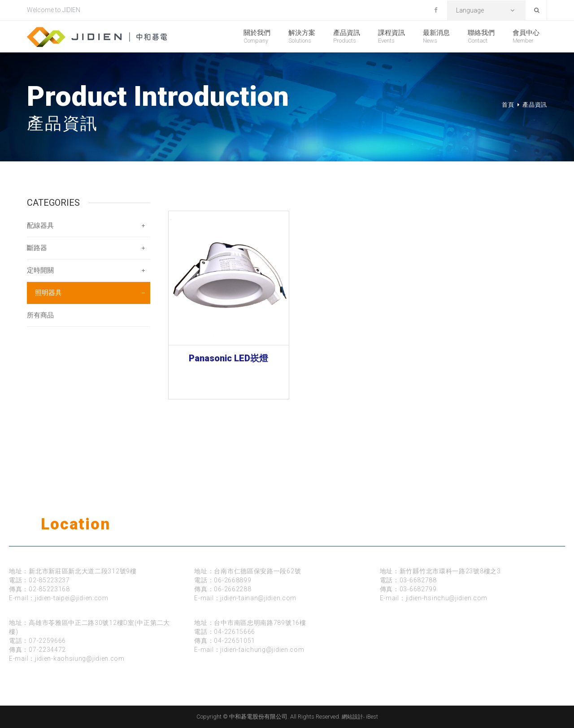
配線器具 (40, 225)
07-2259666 (47, 641)
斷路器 (37, 248)
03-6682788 (418, 580)
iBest (372, 717)
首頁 (508, 105)
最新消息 (436, 36)
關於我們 (257, 36)
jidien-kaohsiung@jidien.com (80, 659)
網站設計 (352, 717)
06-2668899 (233, 580)
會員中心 (526, 36)
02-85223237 (49, 580)
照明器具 (48, 293)
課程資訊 (391, 36)
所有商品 (40, 315)
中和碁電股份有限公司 (97, 37)
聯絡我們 (481, 36)
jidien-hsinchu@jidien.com (447, 598)
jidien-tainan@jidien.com (258, 598)
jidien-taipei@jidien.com (72, 598)
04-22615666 (235, 632)
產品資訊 (347, 36)
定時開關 (40, 270)
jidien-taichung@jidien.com (262, 650)
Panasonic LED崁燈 (228, 358)
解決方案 (302, 36)
